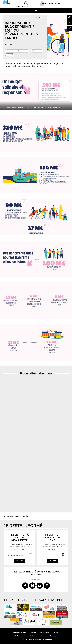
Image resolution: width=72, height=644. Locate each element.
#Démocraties (37, 51)
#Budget (10, 55)
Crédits (55, 632)
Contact (33, 632)
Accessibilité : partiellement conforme (31, 636)
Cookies (53, 636)
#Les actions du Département (17, 51)
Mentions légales (19, 632)
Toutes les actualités (17, 517)
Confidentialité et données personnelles (36, 639)
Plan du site (44, 632)
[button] (69, 17)
